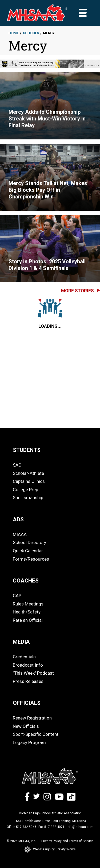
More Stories (77, 291)
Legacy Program (29, 742)
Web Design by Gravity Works (50, 850)
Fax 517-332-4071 (51, 827)
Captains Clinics (29, 481)
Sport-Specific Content (36, 734)
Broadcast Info (28, 665)
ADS (18, 519)
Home (14, 33)
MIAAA (20, 534)
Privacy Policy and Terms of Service (67, 841)
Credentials (24, 657)
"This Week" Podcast (33, 673)
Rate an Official (28, 620)
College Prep (25, 490)
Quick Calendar (28, 551)
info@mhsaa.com (80, 827)
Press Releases (28, 681)
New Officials (26, 726)
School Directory (29, 542)
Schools (31, 33)
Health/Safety (27, 612)
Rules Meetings (28, 604)
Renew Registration (32, 718)
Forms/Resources (31, 559)
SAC (17, 465)
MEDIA (21, 642)
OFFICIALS (27, 703)
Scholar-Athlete (28, 473)
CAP (17, 596)
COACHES (26, 581)
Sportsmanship (28, 498)
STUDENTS (27, 450)
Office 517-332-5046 (21, 827)
